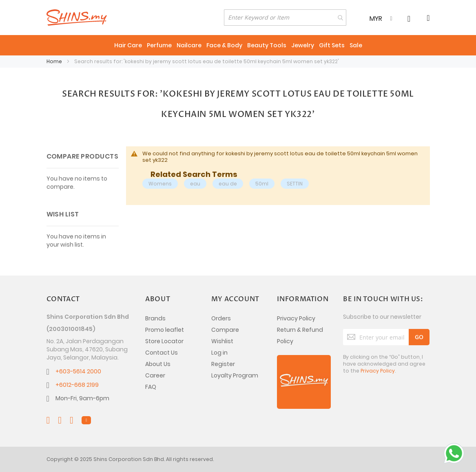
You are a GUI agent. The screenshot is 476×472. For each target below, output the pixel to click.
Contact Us (162, 353)
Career (155, 375)
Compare (225, 330)
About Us (158, 364)
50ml (262, 184)
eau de (228, 184)
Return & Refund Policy (300, 335)
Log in (219, 353)
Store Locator (164, 341)
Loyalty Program (235, 375)
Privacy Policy (296, 318)
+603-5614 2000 (78, 371)
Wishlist (222, 341)
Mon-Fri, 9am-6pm (82, 398)
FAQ (151, 387)
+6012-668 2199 (77, 385)
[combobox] (285, 18)
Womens (160, 184)
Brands (155, 318)
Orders (221, 318)
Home (55, 61)
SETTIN (295, 184)
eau (195, 184)
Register (223, 364)
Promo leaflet (165, 330)
